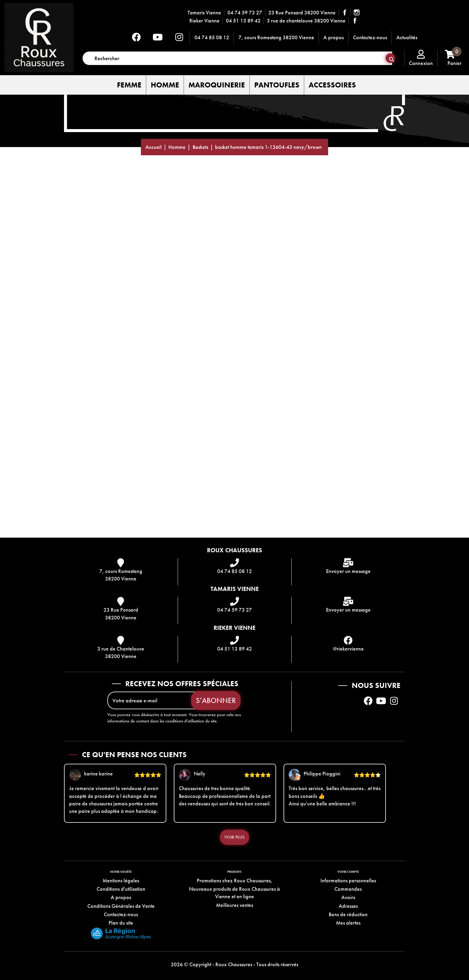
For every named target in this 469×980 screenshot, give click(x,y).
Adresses (348, 906)
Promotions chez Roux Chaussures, (235, 880)
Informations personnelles (348, 880)
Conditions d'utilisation (121, 889)
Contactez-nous (370, 37)
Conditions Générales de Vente (121, 906)
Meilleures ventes (234, 905)
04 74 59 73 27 (245, 12)
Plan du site (121, 923)
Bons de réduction (348, 914)
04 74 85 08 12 (212, 37)
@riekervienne (348, 649)
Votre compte (348, 872)
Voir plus (234, 837)
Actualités (407, 37)
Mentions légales (121, 880)
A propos (334, 37)
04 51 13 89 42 (243, 21)
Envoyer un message (348, 571)
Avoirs (348, 897)
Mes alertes (348, 923)
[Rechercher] (237, 58)
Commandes (348, 889)
